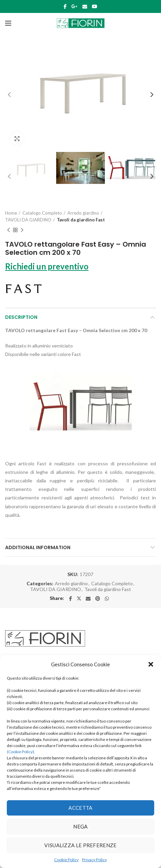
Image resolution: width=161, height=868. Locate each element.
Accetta (80, 808)
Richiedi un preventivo (47, 266)
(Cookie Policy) (20, 752)
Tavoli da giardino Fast (81, 220)
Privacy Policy (94, 860)
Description (21, 317)
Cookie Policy (66, 860)
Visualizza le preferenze (80, 845)
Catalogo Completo (42, 213)
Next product (22, 230)
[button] (151, 664)
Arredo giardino (83, 213)
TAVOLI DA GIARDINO (28, 220)
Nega (80, 826)
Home (11, 213)
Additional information (38, 547)
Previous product (9, 230)
